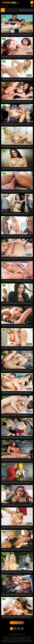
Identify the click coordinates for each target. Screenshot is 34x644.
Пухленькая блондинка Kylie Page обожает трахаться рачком (17, 146)
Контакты (29, 637)
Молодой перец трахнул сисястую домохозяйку (16, 214)
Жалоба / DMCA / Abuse (18, 637)
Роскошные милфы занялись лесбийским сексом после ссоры (17, 303)
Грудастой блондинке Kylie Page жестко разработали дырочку (17, 370)
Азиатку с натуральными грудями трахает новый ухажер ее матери (17, 326)
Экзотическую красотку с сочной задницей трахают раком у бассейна (17, 191)
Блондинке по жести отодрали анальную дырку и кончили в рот (17, 348)
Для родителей (6, 637)
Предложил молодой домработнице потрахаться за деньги (17, 527)
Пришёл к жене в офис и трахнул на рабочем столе (17, 505)
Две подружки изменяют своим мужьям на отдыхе (16, 57)
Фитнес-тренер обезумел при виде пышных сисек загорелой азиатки (17, 34)
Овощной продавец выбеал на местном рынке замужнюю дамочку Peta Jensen (17, 460)
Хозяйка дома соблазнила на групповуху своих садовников (17, 572)
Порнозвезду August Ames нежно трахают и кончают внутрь (17, 79)
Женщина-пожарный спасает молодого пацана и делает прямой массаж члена (17, 482)
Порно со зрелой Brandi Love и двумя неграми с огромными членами (17, 236)
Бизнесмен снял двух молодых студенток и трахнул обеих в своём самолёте (17, 438)
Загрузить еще (17, 623)
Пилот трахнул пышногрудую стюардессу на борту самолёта (17, 594)
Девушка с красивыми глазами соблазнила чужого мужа (17, 550)
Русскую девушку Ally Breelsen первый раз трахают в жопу (17, 258)
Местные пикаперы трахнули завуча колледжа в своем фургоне (17, 124)
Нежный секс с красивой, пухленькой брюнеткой (16, 415)
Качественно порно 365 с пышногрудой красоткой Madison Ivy (17, 617)
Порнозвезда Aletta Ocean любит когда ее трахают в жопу (17, 102)
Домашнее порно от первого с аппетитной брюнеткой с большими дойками (17, 169)
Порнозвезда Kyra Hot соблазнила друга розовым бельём (17, 281)
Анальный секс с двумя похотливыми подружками (16, 393)
